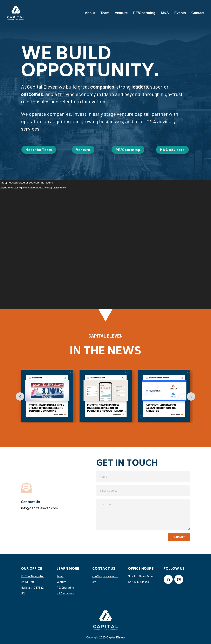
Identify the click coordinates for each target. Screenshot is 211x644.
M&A (165, 13)
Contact (198, 13)
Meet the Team (39, 150)
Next (191, 396)
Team (105, 13)
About (90, 13)
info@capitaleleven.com (39, 508)
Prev (20, 396)
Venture (121, 13)
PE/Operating (144, 13)
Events (180, 13)
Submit (179, 537)
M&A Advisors (172, 150)
